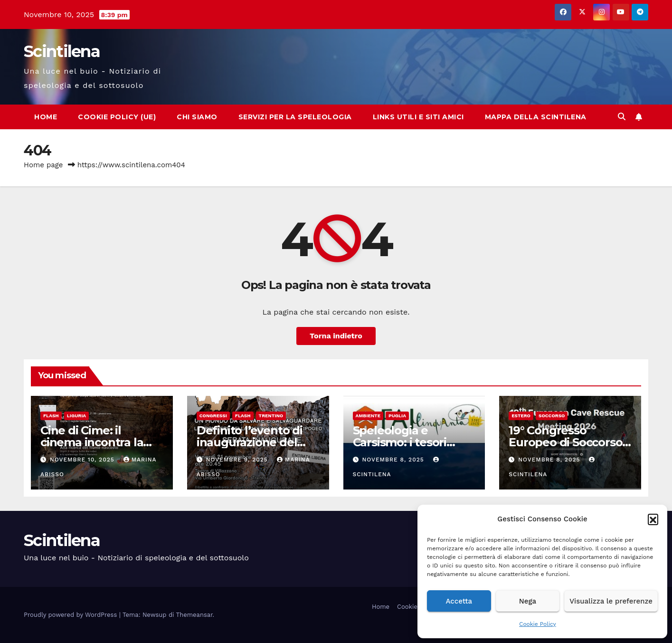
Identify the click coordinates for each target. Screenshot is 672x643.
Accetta (459, 601)
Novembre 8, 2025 (394, 460)
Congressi (213, 416)
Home (46, 117)
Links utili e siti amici (418, 117)
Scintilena (62, 51)
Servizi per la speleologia (295, 117)
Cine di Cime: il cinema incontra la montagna (92, 442)
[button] (653, 519)
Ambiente (368, 416)
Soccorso (552, 416)
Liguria (76, 416)
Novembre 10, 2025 (83, 460)
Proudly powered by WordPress (71, 615)
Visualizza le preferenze (611, 601)
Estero (521, 416)
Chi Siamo (197, 117)
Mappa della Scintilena (536, 117)
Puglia (397, 416)
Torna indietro (336, 336)
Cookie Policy (538, 624)
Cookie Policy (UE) (117, 117)
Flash (51, 416)
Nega (528, 601)
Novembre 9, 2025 (238, 460)
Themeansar (194, 615)
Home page (43, 165)
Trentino (271, 416)
